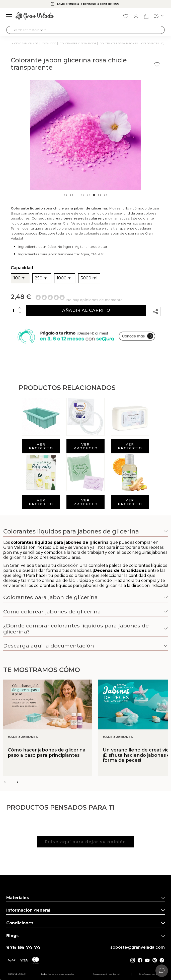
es (159, 16)
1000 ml (65, 278)
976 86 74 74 (23, 948)
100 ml (20, 278)
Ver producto (41, 446)
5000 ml (89, 278)
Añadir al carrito (86, 310)
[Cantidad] (17, 310)
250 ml (42, 278)
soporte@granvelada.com (138, 947)
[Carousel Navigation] (86, 782)
